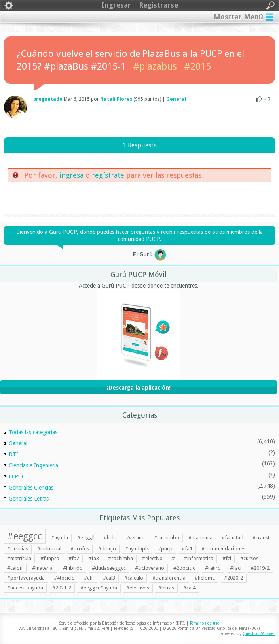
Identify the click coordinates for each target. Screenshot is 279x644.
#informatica (199, 558)
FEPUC (17, 476)
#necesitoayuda (25, 588)
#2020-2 (233, 578)
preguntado (48, 99)
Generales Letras (29, 499)
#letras (166, 588)
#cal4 (189, 588)
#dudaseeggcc (109, 568)
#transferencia (169, 578)
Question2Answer (259, 634)
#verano (135, 538)
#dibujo (107, 549)
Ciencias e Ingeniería (33, 465)
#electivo (152, 558)
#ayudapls (137, 549)
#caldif (15, 568)
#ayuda (60, 538)
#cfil (89, 578)
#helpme (205, 578)
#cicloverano (150, 568)
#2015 (197, 66)
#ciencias (18, 549)
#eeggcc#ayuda (99, 588)
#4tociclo (64, 578)
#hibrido (73, 568)
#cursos (249, 558)
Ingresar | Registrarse (139, 6)
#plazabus (155, 66)
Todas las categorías (33, 432)
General (176, 99)
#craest (261, 538)
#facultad (232, 538)
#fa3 (94, 558)
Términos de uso (205, 623)
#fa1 (187, 549)
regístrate (108, 175)
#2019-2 (260, 568)
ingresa (71, 175)
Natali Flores (116, 99)
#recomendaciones (223, 549)
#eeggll (86, 538)
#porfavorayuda (26, 578)
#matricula (200, 538)
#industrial (49, 549)
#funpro (50, 558)
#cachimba (121, 558)
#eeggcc (25, 536)
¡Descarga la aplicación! (139, 388)
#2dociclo (185, 568)
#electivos (138, 588)
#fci (227, 558)
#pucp (165, 549)
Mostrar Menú (238, 17)
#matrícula (19, 558)
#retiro (213, 568)
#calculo (134, 578)
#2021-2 (62, 588)
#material (43, 568)
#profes (80, 549)
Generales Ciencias (31, 488)
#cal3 (109, 578)
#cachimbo (167, 538)
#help (110, 538)
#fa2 (74, 558)
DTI (13, 454)
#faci (236, 568)
